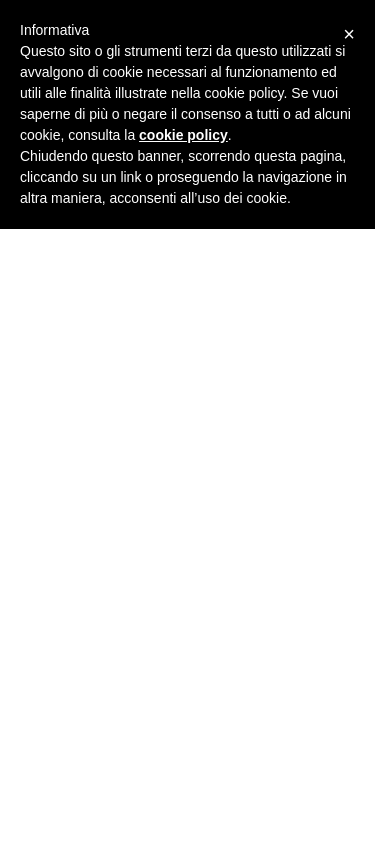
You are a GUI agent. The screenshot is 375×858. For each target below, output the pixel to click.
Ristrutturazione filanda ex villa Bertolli (96, 805)
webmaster (66, 368)
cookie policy (183, 135)
